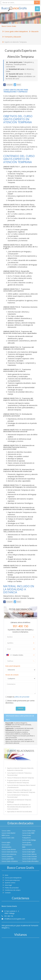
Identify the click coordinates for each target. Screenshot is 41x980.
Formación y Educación (13, 37)
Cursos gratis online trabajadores (16, 31)
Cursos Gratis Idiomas (9, 849)
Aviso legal (8, 885)
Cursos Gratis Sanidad (29, 859)
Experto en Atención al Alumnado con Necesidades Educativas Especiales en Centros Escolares (19, 807)
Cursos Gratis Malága (29, 840)
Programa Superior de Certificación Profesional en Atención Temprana (18, 782)
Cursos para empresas (9, 854)
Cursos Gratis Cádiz (8, 838)
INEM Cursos (6, 835)
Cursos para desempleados (6, 846)
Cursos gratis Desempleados (27, 844)
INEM (24, 847)
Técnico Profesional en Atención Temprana (21, 778)
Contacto (8, 893)
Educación (35, 31)
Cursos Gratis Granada (29, 856)
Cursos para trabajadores (13, 878)
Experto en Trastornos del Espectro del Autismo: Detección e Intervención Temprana (21, 791)
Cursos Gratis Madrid (8, 833)
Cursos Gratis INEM (28, 833)
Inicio (7, 875)
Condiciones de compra (13, 890)
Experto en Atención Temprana (16, 42)
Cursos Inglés (6, 842)
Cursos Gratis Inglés (29, 852)
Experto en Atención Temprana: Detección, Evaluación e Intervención (20, 769)
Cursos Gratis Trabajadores (27, 836)
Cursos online (6, 831)
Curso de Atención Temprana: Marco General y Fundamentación (21, 786)
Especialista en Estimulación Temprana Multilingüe (19, 801)
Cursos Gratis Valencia (29, 854)
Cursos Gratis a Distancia (10, 861)
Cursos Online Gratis (29, 831)
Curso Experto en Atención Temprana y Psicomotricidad (19, 774)
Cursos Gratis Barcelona (9, 852)
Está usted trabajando (13, 666)
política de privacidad (22, 697)
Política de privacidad (12, 888)
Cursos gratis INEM (8, 859)
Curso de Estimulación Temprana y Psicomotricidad (18, 796)
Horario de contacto (12, 675)
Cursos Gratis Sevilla (29, 849)
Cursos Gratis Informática (30, 861)
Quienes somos (10, 883)
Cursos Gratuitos (7, 856)
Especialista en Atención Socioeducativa (20, 812)
